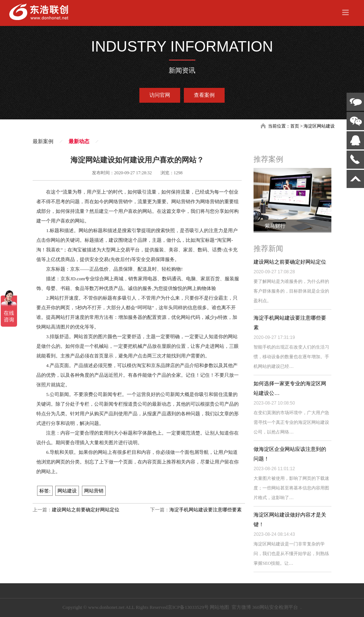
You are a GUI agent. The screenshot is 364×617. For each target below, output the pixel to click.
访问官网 (160, 95)
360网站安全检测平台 (275, 607)
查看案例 (204, 95)
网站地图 (219, 607)
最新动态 (79, 141)
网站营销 (94, 491)
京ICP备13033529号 (188, 607)
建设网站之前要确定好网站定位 (86, 510)
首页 (295, 126)
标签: (45, 491)
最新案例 (43, 141)
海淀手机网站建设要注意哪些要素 (206, 510)
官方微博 (241, 607)
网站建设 (67, 491)
